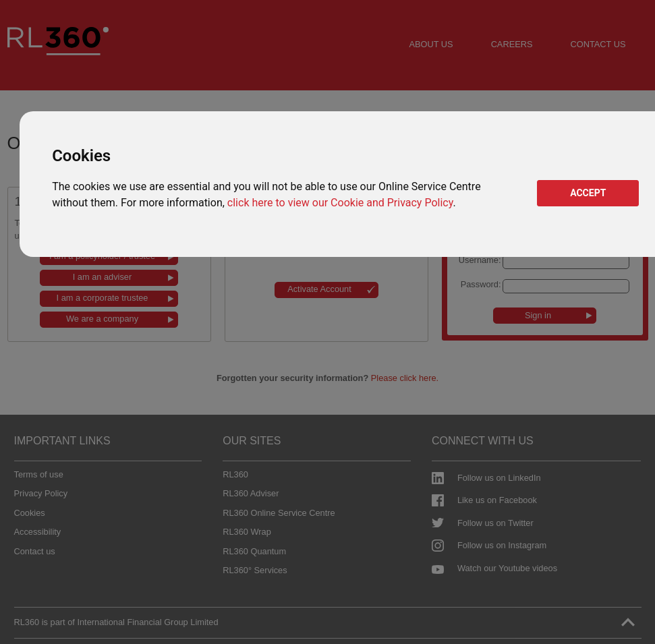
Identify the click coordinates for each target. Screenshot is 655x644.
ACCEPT (588, 193)
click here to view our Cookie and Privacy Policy (340, 203)
